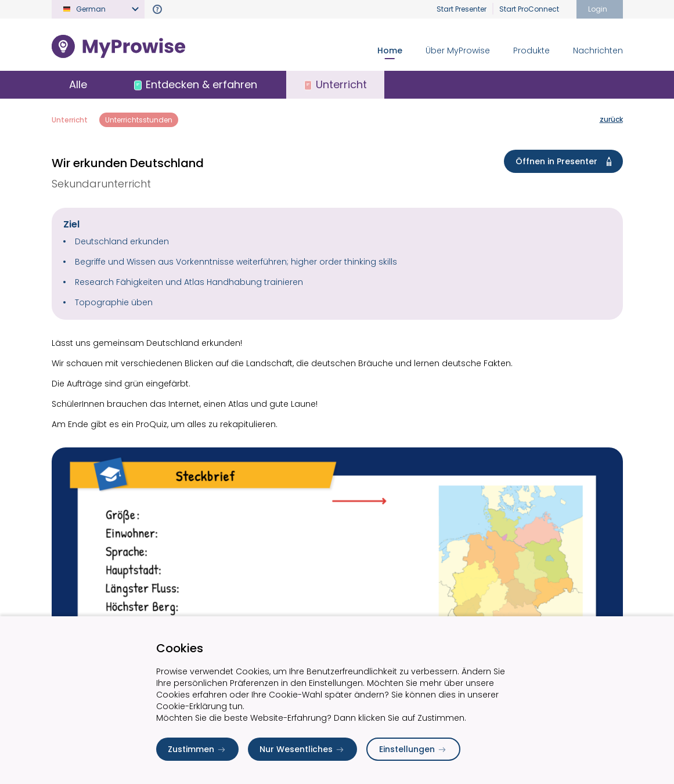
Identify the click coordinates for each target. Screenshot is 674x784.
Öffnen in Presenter (566, 161)
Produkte (531, 50)
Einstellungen (413, 749)
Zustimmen (197, 749)
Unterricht (70, 120)
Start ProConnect (529, 9)
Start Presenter (462, 9)
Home (390, 50)
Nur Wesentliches (302, 749)
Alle (78, 84)
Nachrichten (598, 50)
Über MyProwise (458, 50)
